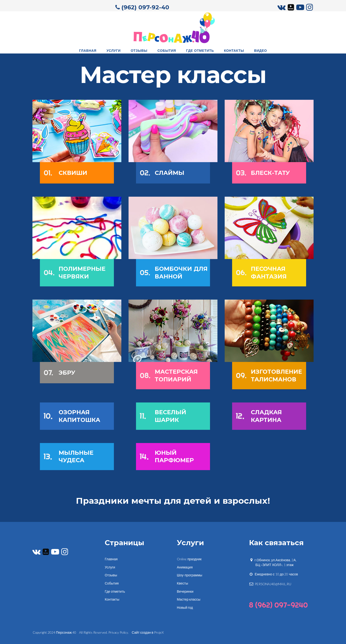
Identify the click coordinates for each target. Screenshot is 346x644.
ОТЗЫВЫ (139, 50)
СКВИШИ (73, 173)
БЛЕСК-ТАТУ (270, 173)
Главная (111, 558)
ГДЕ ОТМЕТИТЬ (200, 50)
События (112, 582)
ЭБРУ (67, 373)
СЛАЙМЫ (170, 173)
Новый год (185, 606)
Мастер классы (189, 599)
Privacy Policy (118, 631)
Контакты (112, 599)
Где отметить (115, 590)
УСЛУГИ (114, 50)
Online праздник (189, 558)
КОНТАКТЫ (234, 50)
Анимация (185, 566)
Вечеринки (185, 590)
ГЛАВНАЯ (88, 50)
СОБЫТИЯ (167, 50)
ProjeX (159, 631)
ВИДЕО (260, 50)
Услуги (110, 566)
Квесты (182, 582)
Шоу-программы (190, 574)
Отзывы (111, 574)
